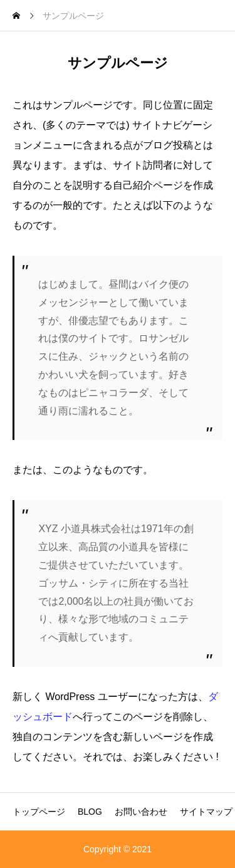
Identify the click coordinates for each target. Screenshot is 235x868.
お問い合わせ (141, 812)
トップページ (39, 812)
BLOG (90, 812)
